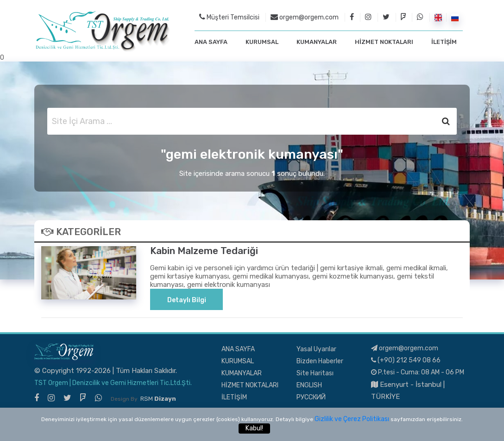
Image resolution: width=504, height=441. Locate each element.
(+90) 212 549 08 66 (406, 360)
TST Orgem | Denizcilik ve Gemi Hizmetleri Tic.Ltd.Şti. (113, 383)
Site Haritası (315, 373)
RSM (158, 399)
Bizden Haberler (320, 361)
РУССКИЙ (311, 397)
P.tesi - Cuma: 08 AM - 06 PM (418, 372)
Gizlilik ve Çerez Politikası (352, 419)
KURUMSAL (262, 42)
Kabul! (254, 428)
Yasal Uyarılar (316, 349)
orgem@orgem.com (305, 17)
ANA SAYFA (211, 42)
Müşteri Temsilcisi (229, 17)
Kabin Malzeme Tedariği (204, 251)
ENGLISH (309, 385)
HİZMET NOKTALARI (384, 42)
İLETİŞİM (444, 42)
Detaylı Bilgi (187, 300)
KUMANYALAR (317, 42)
